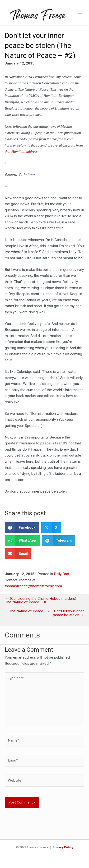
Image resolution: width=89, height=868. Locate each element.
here (8, 145)
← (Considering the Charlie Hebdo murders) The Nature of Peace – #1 (41, 601)
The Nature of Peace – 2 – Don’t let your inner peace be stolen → (47, 613)
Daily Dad (61, 574)
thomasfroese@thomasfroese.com (33, 586)
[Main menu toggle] (80, 15)
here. (31, 175)
